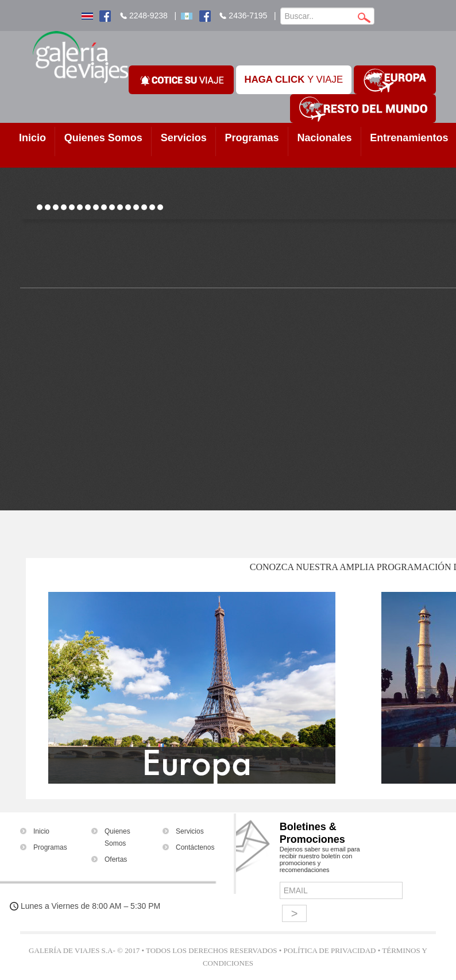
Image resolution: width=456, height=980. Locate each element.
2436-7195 (248, 16)
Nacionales (324, 138)
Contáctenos (195, 847)
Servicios (184, 138)
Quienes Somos (103, 138)
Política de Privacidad (330, 950)
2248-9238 (148, 16)
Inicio (32, 138)
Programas (252, 138)
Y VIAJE (294, 80)
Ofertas (116, 859)
